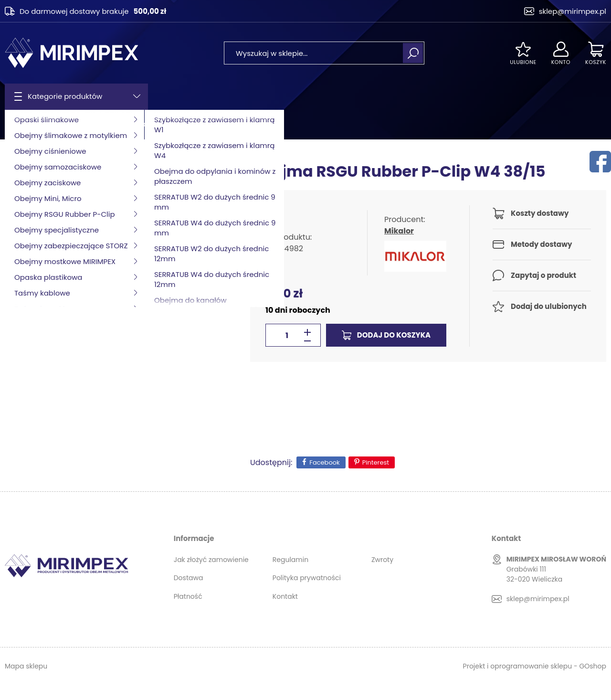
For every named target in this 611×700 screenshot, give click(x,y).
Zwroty (382, 560)
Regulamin (290, 560)
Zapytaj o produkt (543, 275)
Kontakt (285, 596)
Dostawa (189, 578)
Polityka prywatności (307, 578)
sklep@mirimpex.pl (573, 11)
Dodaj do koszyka (394, 335)
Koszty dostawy (540, 213)
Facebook (324, 462)
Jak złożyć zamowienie (211, 560)
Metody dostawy (541, 244)
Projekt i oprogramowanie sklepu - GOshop (535, 666)
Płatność (188, 596)
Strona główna (29, 125)
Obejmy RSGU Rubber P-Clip (110, 125)
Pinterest (376, 462)
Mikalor (399, 231)
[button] (307, 341)
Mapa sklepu (26, 666)
